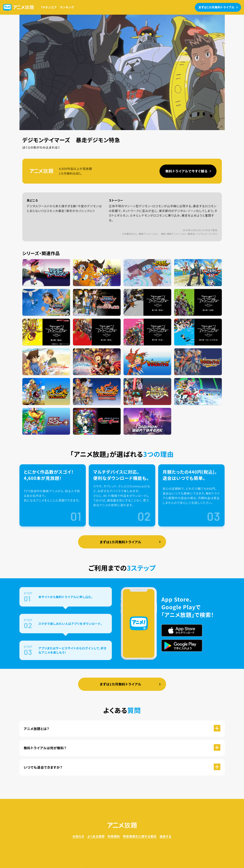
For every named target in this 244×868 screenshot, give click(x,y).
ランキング (67, 7)
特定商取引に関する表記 (140, 836)
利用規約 (114, 836)
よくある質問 (96, 836)
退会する (165, 836)
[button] (122, 729)
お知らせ (78, 836)
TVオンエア (49, 7)
